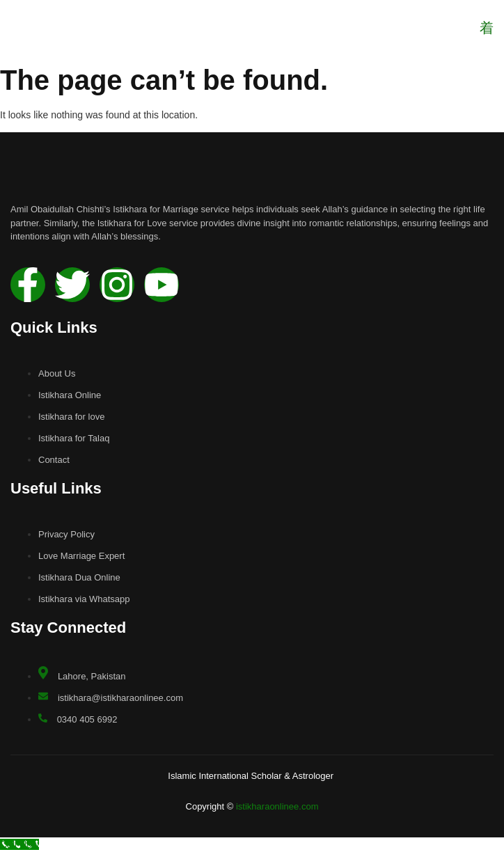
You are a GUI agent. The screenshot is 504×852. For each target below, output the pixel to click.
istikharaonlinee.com (277, 806)
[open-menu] (487, 29)
